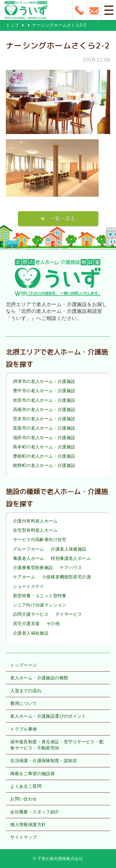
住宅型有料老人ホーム (35, 530)
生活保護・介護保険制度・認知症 (44, 761)
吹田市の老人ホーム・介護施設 (44, 400)
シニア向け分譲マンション (40, 605)
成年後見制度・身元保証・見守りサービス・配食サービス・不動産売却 (57, 745)
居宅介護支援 (26, 624)
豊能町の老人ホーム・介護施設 (44, 456)
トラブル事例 (24, 729)
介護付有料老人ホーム (35, 521)
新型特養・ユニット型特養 (40, 596)
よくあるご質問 (26, 786)
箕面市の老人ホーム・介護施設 (44, 428)
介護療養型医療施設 (33, 568)
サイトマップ (24, 837)
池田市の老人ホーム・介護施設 (44, 438)
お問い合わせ (24, 799)
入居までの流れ (26, 691)
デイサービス (69, 614)
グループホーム (29, 549)
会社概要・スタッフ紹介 (35, 812)
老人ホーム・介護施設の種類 (39, 678)
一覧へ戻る (63, 218)
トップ (12, 25)
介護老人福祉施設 (31, 633)
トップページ (24, 665)
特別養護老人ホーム (71, 558)
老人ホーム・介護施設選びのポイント (48, 716)
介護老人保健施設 (69, 549)
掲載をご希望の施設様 (32, 774)
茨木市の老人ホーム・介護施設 (44, 419)
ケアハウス (71, 568)
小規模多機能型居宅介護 (67, 577)
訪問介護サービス (31, 614)
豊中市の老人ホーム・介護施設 (44, 391)
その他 (53, 624)
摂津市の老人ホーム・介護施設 (44, 381)
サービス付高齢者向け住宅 (40, 540)
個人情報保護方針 (28, 824)
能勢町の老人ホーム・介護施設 (44, 465)
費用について (24, 703)
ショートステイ (29, 586)
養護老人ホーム (29, 558)
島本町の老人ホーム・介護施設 (44, 447)
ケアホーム (24, 577)
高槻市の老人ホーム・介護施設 (44, 409)
